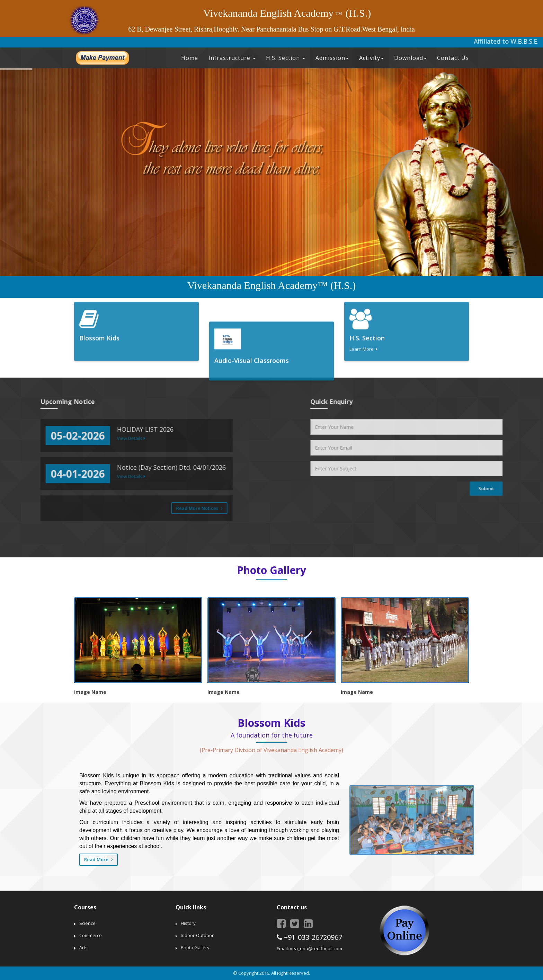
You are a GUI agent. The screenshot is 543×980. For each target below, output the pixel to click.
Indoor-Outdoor (197, 935)
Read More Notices (34, 508)
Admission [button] (332, 58)
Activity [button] (371, 58)
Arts (83, 947)
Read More (99, 859)
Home (190, 58)
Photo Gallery (195, 947)
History (188, 923)
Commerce (91, 935)
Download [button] (410, 58)
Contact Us (453, 58)
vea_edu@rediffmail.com (316, 948)
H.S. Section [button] (286, 58)
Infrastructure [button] (232, 58)
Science (87, 923)
